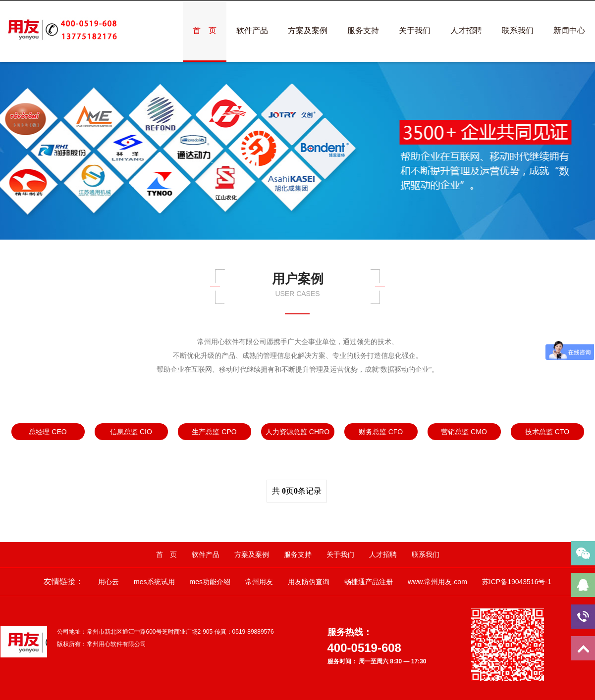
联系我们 (518, 30)
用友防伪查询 (309, 582)
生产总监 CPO (214, 432)
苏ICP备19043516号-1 (517, 582)
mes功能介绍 (210, 582)
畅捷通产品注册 (369, 582)
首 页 (205, 30)
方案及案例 (308, 30)
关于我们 (415, 30)
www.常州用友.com (437, 582)
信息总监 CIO (131, 432)
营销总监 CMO (464, 432)
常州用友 (259, 582)
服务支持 (363, 30)
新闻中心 (569, 30)
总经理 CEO (48, 432)
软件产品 (252, 30)
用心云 (108, 582)
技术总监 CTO (547, 432)
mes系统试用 (154, 582)
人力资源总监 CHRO (297, 432)
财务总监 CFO (381, 432)
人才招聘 (466, 30)
